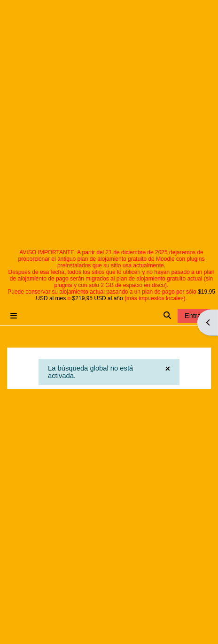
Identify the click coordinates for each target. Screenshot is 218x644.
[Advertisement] (108, 137)
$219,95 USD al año (98, 298)
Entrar (194, 316)
